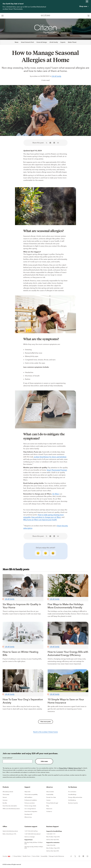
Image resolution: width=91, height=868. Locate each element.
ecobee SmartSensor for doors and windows (50, 457)
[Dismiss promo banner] (87, 1)
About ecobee (50, 792)
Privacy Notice (17, 856)
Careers (48, 800)
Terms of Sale (36, 856)
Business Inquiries (73, 803)
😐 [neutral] (46, 553)
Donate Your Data (51, 797)
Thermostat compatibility (31, 794)
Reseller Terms (27, 856)
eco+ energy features (30, 809)
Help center (28, 792)
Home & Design (42, 42)
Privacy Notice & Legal (52, 803)
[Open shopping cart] (89, 16)
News (17, 42)
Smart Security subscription (10, 806)
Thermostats (6, 794)
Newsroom (49, 809)
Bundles (5, 803)
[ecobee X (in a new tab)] (75, 856)
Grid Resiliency (72, 800)
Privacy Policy (63, 768)
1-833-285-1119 (51, 834)
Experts (63, 42)
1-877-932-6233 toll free (31, 831)
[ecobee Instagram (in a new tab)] (79, 856)
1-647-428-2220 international (32, 834)
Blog (48, 806)
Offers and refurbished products (11, 809)
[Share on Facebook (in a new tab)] (50, 143)
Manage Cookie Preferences (57, 856)
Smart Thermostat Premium (57, 470)
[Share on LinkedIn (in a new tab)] (54, 143)
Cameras (5, 800)
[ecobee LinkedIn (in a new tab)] (83, 856)
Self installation (28, 797)
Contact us (49, 811)
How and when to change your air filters (46, 517)
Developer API (28, 814)
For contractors (72, 792)
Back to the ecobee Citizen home (46, 732)
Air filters (56, 494)
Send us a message (30, 837)
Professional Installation (31, 800)
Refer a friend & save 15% (9, 834)
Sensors (5, 797)
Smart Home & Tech (27, 42)
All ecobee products (8, 792)
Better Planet (72, 42)
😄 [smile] (53, 553)
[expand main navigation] (2, 16)
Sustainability (50, 794)
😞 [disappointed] (38, 553)
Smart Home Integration (31, 811)
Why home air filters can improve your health (40, 520)
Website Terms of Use (75, 768)
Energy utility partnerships (75, 797)
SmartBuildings (72, 794)
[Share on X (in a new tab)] (47, 143)
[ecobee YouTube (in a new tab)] (87, 856)
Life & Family (54, 42)
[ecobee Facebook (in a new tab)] (72, 856)
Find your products (30, 803)
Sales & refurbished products (10, 831)
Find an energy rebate (30, 806)
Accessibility (44, 856)
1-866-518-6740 (51, 845)
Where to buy (28, 817)
